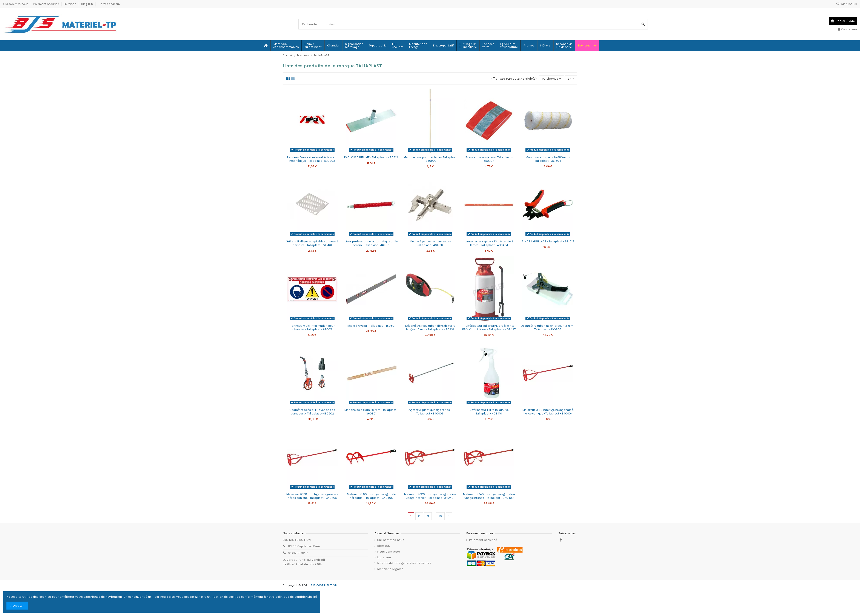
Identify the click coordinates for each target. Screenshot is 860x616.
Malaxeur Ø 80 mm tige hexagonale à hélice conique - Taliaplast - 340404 (548, 412)
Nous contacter (389, 551)
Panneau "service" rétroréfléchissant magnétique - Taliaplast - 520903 (312, 159)
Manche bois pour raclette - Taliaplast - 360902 (430, 159)
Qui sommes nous (16, 4)
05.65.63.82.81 (298, 553)
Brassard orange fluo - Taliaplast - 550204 (489, 159)
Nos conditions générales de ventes (404, 563)
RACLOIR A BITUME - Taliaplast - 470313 (371, 157)
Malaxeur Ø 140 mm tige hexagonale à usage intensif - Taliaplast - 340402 (489, 496)
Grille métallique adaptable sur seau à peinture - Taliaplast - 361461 (312, 243)
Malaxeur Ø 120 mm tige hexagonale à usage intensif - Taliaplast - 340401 (430, 496)
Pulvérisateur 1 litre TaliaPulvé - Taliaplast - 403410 (489, 412)
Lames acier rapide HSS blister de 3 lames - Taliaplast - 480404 (489, 243)
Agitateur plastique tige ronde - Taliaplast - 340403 (430, 412)
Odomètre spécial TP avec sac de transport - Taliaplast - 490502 (312, 412)
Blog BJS (87, 4)
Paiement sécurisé (46, 4)
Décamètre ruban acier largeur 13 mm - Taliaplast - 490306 (548, 328)
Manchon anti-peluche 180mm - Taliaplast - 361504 (548, 159)
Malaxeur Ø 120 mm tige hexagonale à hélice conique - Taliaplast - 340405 (312, 496)
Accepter (17, 605)
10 (440, 516)
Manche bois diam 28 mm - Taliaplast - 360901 (371, 412)
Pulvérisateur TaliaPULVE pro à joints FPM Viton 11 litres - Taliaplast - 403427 (489, 328)
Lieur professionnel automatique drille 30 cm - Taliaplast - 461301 (371, 243)
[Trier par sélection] (551, 79)
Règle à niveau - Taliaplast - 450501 (371, 326)
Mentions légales (390, 569)
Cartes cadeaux (110, 4)
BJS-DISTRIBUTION (324, 585)
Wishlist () (846, 4)
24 (571, 79)
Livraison (70, 4)
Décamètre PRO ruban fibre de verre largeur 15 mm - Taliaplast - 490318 (430, 328)
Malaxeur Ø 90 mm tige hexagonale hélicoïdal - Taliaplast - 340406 (371, 496)
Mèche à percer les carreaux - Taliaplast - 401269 (430, 243)
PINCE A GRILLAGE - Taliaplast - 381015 (548, 241)
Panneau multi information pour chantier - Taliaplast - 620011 (312, 328)
